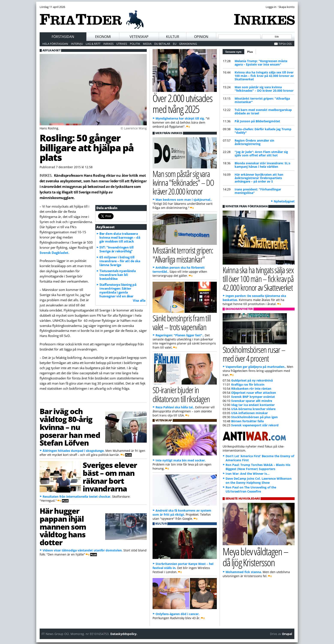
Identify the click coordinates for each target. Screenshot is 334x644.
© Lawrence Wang (134, 128)
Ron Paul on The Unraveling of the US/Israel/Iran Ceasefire (251, 489)
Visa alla (139, 300)
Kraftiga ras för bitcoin (248, 384)
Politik (135, 44)
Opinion (201, 37)
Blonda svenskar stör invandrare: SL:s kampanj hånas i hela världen (262, 165)
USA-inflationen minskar (249, 413)
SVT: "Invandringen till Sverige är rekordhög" (117, 249)
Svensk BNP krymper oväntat (253, 397)
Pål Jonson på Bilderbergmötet (257, 121)
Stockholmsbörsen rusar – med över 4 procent (254, 354)
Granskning (188, 44)
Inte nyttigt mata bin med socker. (181, 460)
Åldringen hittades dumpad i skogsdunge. (74, 451)
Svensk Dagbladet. (54, 253)
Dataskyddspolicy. (124, 634)
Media (147, 44)
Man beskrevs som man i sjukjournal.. (184, 200)
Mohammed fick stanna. (244, 572)
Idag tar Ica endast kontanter (253, 405)
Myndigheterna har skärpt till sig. (180, 118)
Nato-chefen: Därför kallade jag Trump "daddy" (263, 131)
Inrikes (108, 44)
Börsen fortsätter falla (247, 421)
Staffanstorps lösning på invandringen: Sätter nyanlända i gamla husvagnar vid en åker (118, 290)
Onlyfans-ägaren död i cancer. (177, 614)
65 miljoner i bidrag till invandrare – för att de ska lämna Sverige (120, 261)
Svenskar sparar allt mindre (252, 401)
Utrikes (122, 44)
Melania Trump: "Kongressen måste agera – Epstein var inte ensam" (261, 63)
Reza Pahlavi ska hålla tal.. (175, 407)
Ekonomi (103, 37)
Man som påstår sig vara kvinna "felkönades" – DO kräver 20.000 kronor (264, 89)
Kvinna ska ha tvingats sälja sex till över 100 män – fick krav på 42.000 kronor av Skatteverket (264, 76)
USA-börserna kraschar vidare (253, 409)
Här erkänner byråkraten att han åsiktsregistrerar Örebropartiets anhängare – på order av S (259, 178)
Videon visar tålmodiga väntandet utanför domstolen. (83, 550)
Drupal (287, 634)
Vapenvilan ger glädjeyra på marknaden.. (256, 367)
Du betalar (162, 44)
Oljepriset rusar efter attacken (254, 393)
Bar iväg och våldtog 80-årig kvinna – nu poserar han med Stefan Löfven (70, 427)
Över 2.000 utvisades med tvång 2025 (183, 103)
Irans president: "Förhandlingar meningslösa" (258, 191)
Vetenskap (139, 37)
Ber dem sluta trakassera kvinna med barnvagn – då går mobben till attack (120, 237)
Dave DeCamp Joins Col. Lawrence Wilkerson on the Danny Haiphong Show (259, 481)
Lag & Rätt (93, 44)
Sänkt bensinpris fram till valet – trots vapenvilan (182, 322)
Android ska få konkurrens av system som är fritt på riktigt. (182, 512)
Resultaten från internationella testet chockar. (77, 496)
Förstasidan (63, 37)
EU (175, 44)
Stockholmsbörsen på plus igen (254, 417)
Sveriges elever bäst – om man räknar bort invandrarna (110, 477)
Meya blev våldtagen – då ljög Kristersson (255, 557)
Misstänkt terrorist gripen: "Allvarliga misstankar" (262, 100)
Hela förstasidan (55, 44)
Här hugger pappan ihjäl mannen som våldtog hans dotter (63, 526)
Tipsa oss (285, 44)
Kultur (173, 37)
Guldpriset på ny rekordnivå (252, 380)
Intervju (77, 44)
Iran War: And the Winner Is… (248, 474)
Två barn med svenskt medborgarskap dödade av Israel (263, 112)
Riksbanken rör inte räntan (251, 389)
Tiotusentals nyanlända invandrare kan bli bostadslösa (118, 275)
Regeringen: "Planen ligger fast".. (180, 335)
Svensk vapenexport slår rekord (255, 425)
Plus (250, 52)
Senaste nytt (235, 51)
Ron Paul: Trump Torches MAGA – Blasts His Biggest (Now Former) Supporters (258, 467)
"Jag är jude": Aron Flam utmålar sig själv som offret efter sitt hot (261, 154)
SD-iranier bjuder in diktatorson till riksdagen (181, 394)
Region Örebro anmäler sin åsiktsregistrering (254, 142)
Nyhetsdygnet (284, 201)
